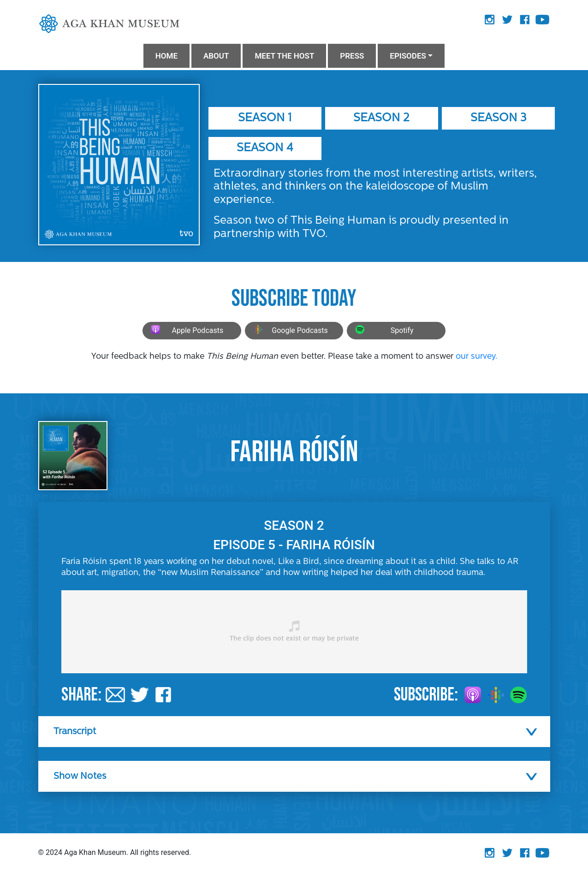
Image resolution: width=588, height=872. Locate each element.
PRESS (352, 56)
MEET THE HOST (284, 56)
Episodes (408, 56)
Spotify (383, 331)
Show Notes (80, 777)
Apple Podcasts (186, 331)
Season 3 (499, 118)
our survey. (476, 357)
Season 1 (265, 118)
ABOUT (216, 56)
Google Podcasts (289, 331)
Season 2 (381, 118)
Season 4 (265, 148)
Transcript (75, 732)
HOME (166, 56)
